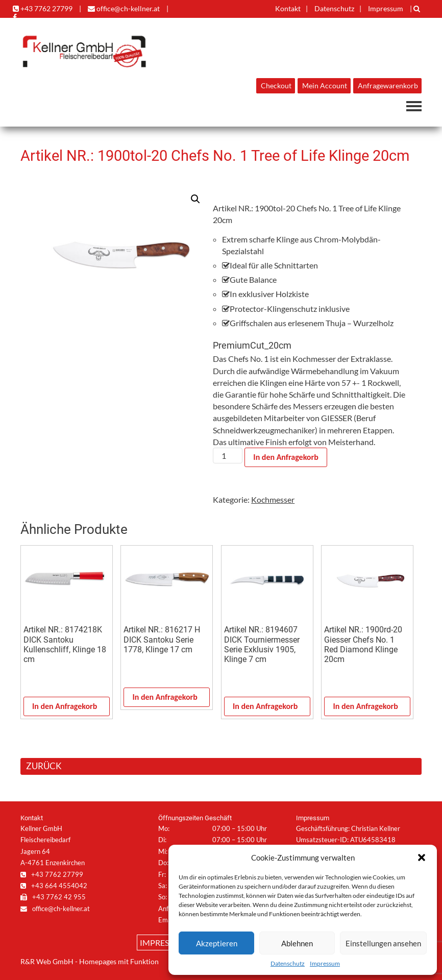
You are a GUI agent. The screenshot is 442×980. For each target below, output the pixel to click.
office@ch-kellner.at (124, 8)
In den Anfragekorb (286, 457)
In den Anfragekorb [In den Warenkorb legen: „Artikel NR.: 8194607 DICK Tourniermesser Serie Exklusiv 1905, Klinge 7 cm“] (265, 706)
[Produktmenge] (228, 456)
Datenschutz (288, 963)
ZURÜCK (44, 766)
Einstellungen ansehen (383, 943)
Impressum (325, 963)
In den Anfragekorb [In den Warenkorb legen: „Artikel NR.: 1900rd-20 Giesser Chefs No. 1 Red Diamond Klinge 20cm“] (365, 706)
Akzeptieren (217, 943)
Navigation (414, 106)
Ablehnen (297, 943)
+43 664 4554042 (54, 886)
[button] (422, 857)
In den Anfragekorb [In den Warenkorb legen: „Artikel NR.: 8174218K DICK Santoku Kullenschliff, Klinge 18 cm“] (65, 706)
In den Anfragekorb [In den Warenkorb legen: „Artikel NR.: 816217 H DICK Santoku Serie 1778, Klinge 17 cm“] (165, 697)
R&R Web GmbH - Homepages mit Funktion (90, 962)
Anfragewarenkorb (388, 86)
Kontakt (288, 8)
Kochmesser (273, 499)
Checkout (276, 86)
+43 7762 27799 (43, 8)
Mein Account (325, 86)
